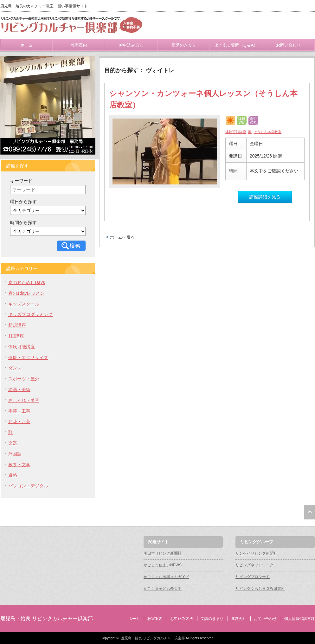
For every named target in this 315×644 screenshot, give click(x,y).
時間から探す (23, 222)
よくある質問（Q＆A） (236, 45)
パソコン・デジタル (28, 486)
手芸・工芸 (19, 411)
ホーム (26, 45)
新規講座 (17, 325)
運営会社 (239, 619)
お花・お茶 (19, 422)
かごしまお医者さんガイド (166, 577)
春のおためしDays (27, 282)
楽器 (13, 443)
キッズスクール (24, 304)
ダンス (15, 368)
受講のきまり (184, 45)
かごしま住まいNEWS (163, 565)
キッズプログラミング (30, 314)
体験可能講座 (236, 132)
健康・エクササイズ (28, 357)
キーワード (21, 181)
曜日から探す (23, 202)
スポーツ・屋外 (24, 379)
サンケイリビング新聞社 (256, 553)
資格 (13, 475)
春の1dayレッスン (26, 293)
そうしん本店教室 (267, 132)
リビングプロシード (253, 577)
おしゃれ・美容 (24, 400)
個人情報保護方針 (299, 619)
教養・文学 (19, 465)
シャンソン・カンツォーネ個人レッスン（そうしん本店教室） (203, 99)
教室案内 (79, 45)
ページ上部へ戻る (309, 512)
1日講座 (16, 336)
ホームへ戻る (122, 237)
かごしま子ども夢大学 (163, 589)
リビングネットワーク (254, 565)
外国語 (15, 454)
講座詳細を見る (265, 197)
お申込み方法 (131, 45)
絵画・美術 (19, 390)
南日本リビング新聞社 (163, 553)
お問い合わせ (288, 45)
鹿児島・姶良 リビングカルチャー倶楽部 (47, 618)
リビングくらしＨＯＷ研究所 (260, 589)
